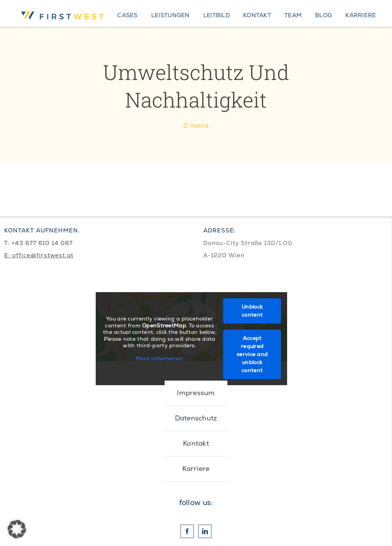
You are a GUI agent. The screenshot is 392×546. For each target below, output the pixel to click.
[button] (17, 529)
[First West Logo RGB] (64, 11)
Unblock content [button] (252, 311)
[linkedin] (205, 531)
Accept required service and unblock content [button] (252, 354)
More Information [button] (159, 358)
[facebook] (187, 531)
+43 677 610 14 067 (42, 243)
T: (8, 243)
